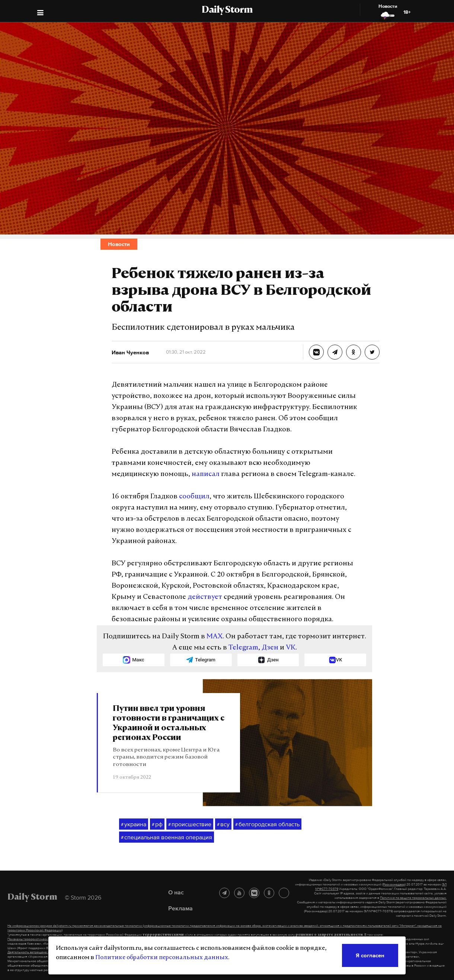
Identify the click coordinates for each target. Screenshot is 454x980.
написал (206, 474)
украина (134, 824)
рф (157, 824)
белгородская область (267, 824)
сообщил (194, 497)
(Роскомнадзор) (394, 884)
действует (205, 597)
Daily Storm (227, 10)
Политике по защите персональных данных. (413, 898)
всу (223, 824)
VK (291, 648)
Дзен (270, 648)
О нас (176, 892)
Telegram (243, 648)
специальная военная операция (167, 837)
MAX (215, 637)
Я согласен (370, 955)
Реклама (180, 908)
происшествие (190, 824)
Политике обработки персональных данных (162, 958)
